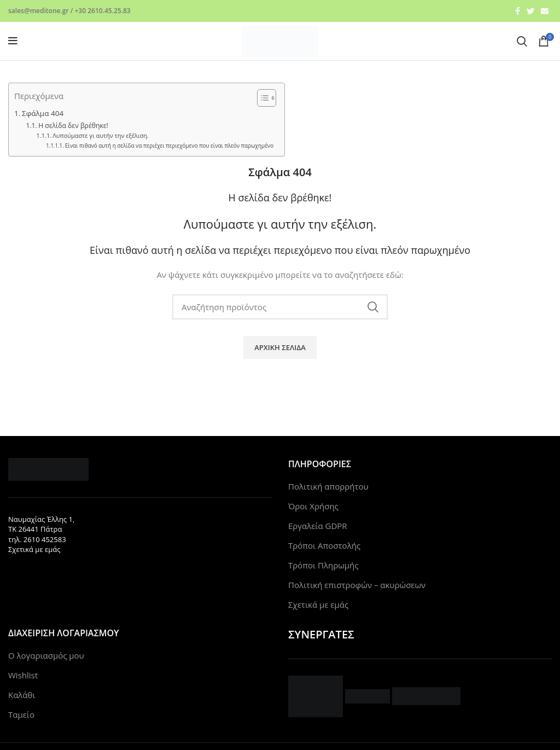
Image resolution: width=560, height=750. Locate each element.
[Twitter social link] (530, 11)
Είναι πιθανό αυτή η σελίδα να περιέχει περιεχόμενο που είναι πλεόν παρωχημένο (169, 146)
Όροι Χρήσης (313, 506)
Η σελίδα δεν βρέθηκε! (73, 126)
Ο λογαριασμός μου (46, 655)
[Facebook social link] (518, 11)
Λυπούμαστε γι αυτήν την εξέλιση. (101, 135)
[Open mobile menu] (13, 41)
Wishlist (23, 675)
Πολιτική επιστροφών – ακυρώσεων (357, 585)
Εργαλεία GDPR (318, 526)
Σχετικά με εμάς (34, 549)
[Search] (522, 41)
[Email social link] (545, 11)
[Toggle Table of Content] (261, 98)
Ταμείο (21, 714)
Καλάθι (22, 695)
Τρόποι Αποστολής (324, 545)
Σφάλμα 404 (43, 113)
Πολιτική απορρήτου (328, 486)
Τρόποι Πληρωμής (323, 565)
